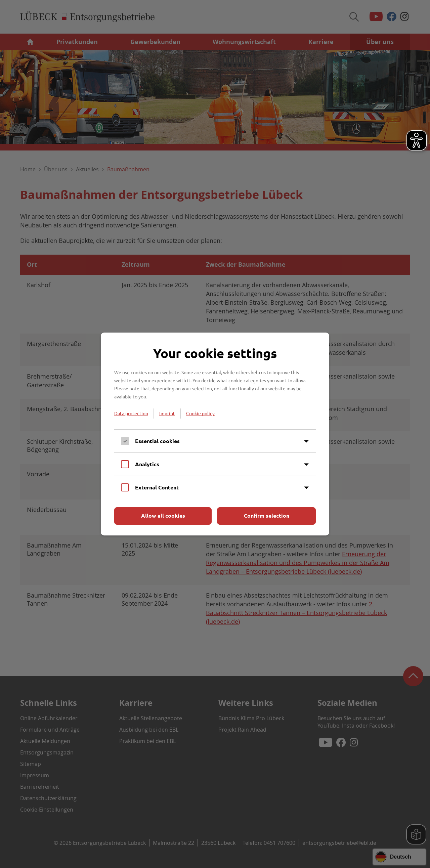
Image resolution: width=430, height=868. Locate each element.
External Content (157, 487)
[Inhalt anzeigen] (306, 441)
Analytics (147, 464)
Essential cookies (157, 441)
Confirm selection (267, 515)
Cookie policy (200, 413)
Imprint (167, 413)
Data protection (131, 413)
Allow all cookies (163, 515)
